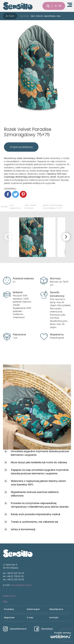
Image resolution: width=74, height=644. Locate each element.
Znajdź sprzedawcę (21, 147)
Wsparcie (9, 618)
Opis (59, 16)
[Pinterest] (23, 194)
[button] (66, 237)
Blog (5, 602)
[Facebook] (8, 194)
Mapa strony (9, 596)
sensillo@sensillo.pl (21, 585)
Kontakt (54, 618)
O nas (30, 618)
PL (56, 6)
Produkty (9, 609)
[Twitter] (15, 194)
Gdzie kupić (33, 609)
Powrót (12, 16)
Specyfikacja (50, 16)
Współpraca (56, 609)
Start (33, 16)
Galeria (40, 16)
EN (60, 6)
